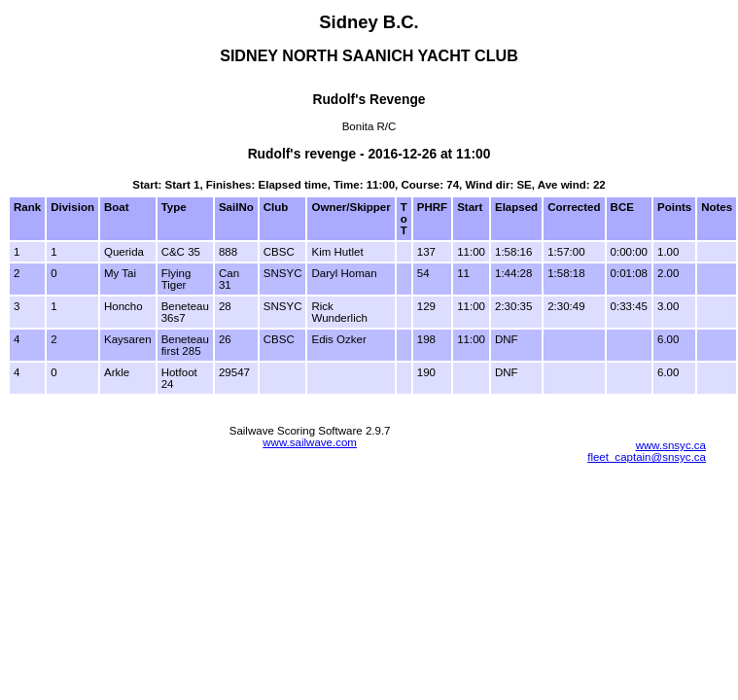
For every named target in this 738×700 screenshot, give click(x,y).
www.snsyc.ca (671, 445)
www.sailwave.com (310, 442)
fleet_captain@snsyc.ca (647, 457)
